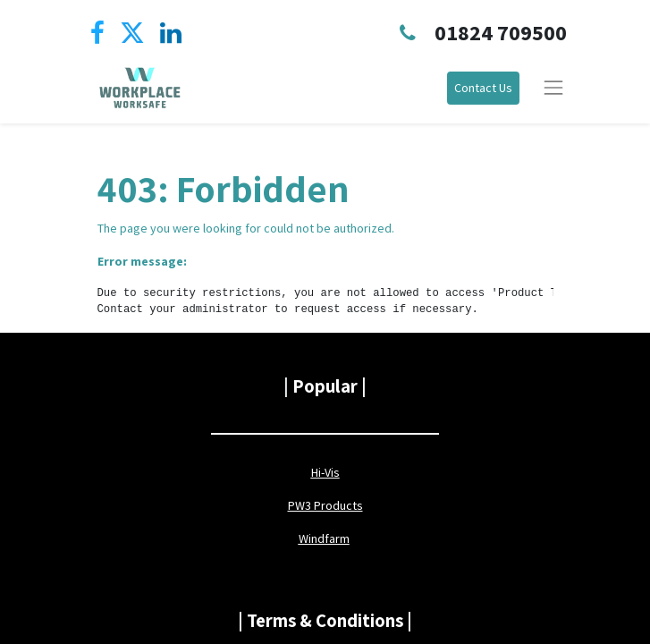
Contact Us (483, 88)
